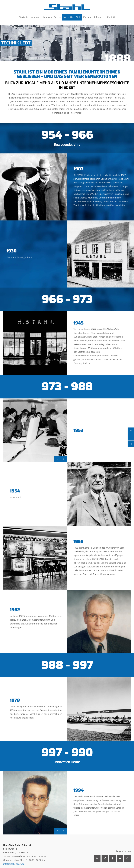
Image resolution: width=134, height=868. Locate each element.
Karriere (131, 444)
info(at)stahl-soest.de (14, 864)
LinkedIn (97, 858)
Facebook (112, 858)
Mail (131, 431)
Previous (43, 459)
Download (131, 437)
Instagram (127, 858)
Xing (105, 858)
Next (50, 459)
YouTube (120, 858)
